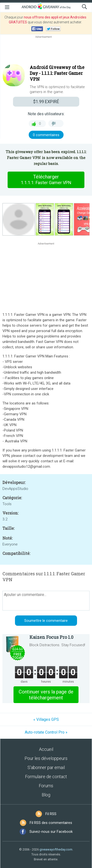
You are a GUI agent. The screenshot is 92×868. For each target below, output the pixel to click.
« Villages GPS (46, 719)
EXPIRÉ (46, 102)
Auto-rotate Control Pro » (46, 732)
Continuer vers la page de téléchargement (46, 695)
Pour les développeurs (46, 758)
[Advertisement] (46, 51)
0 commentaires (46, 135)
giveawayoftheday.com (56, 849)
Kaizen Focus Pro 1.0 (51, 637)
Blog (46, 795)
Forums (46, 786)
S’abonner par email (46, 767)
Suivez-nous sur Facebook (51, 832)
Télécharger (46, 180)
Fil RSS (51, 814)
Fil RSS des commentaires (51, 823)
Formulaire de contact (46, 777)
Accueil (46, 749)
